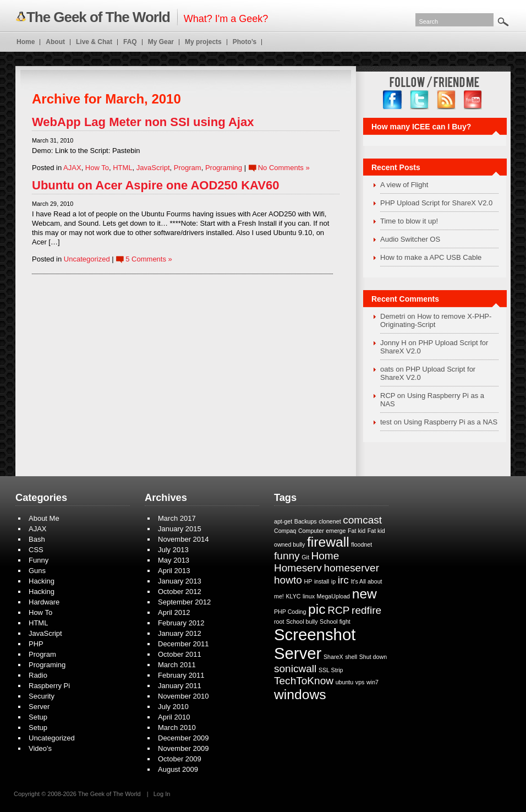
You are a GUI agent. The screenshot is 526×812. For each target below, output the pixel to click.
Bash (37, 539)
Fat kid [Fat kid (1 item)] (357, 531)
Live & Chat (94, 42)
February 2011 (181, 675)
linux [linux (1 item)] (309, 596)
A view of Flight (404, 185)
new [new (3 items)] (365, 594)
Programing (224, 168)
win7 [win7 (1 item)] (372, 682)
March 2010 (177, 727)
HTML (122, 168)
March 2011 (177, 665)
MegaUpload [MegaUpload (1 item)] (333, 596)
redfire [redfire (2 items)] (366, 610)
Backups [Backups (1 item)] (306, 521)
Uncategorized (87, 259)
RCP (388, 396)
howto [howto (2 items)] (288, 580)
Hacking (42, 581)
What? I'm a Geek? (142, 17)
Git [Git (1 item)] (305, 557)
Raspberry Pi (49, 686)
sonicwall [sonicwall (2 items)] (295, 669)
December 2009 (183, 738)
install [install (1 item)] (322, 581)
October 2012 (180, 592)
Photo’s (245, 42)
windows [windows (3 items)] (300, 694)
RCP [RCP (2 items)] (338, 610)
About (55, 42)
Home (26, 42)
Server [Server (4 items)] (298, 653)
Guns (37, 571)
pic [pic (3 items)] (317, 609)
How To (97, 168)
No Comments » (284, 168)
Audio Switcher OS (410, 239)
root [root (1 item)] (279, 622)
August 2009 (178, 769)
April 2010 (174, 717)
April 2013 (174, 571)
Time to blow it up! (409, 221)
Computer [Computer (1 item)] (311, 531)
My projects (203, 42)
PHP (36, 644)
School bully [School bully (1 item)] (302, 622)
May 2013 (174, 560)
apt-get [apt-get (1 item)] (283, 521)
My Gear (161, 42)
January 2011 (180, 686)
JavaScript (153, 168)
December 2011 (183, 644)
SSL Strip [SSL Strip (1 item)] (331, 670)
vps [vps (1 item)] (360, 682)
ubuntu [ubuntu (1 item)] (345, 682)
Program (188, 168)
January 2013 (180, 581)
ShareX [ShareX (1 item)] (333, 657)
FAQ (130, 42)
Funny (39, 560)
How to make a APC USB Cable (431, 257)
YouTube (473, 100)
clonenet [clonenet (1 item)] (330, 521)
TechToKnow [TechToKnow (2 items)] (304, 681)
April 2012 (174, 612)
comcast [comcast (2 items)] (362, 520)
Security (42, 696)
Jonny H (393, 343)
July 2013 (173, 550)
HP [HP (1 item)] (308, 581)
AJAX (72, 168)
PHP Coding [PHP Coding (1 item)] (290, 612)
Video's (40, 748)
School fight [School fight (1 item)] (335, 622)
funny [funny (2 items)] (287, 556)
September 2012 (184, 602)
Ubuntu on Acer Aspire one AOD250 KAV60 (155, 185)
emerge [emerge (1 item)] (336, 531)
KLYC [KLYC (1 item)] (293, 596)
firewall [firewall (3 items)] (328, 542)
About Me (44, 518)
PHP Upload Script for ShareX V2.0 (436, 203)
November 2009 (183, 748)
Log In (162, 794)
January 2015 (180, 529)
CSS (36, 550)
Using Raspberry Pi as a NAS (451, 422)
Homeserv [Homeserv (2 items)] (298, 568)
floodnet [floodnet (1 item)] (361, 544)
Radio (38, 675)
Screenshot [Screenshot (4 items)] (315, 634)
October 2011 (180, 654)
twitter (420, 100)
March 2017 (177, 518)
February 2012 (181, 623)
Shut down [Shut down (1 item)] (373, 657)
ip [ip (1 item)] (333, 581)
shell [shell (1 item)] (351, 657)
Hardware (44, 602)
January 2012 (180, 633)
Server (39, 707)
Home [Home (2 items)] (325, 556)
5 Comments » (149, 259)
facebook (393, 100)
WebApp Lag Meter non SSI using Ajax (143, 122)
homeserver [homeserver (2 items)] (351, 568)
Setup (38, 717)
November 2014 (183, 539)
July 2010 (173, 707)
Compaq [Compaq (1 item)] (285, 531)
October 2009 (180, 759)
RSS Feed (446, 100)
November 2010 (183, 696)
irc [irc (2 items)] (343, 580)
